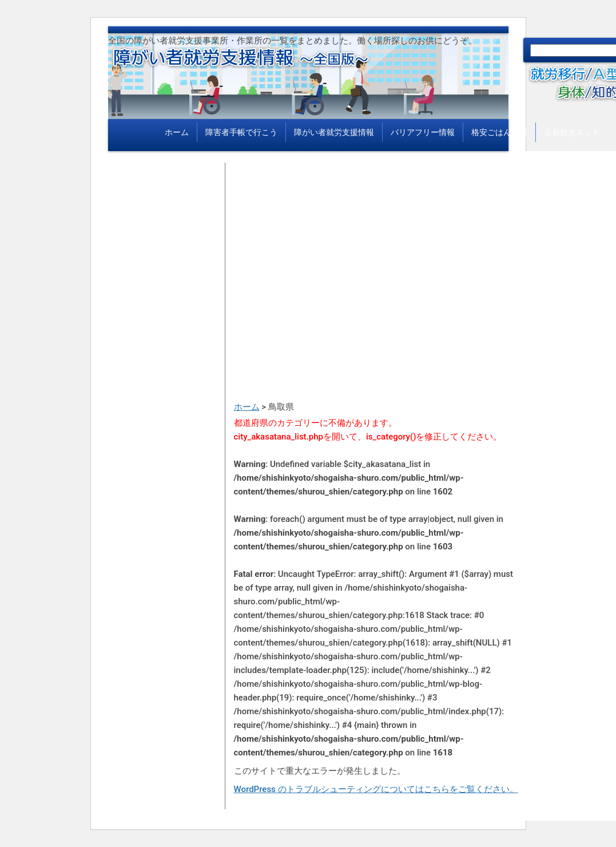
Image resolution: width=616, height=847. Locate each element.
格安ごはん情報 (499, 132)
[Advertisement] (377, 243)
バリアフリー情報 (423, 132)
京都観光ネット (572, 132)
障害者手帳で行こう (241, 132)
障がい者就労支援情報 (334, 132)
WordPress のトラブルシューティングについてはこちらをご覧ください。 (376, 789)
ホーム (177, 132)
